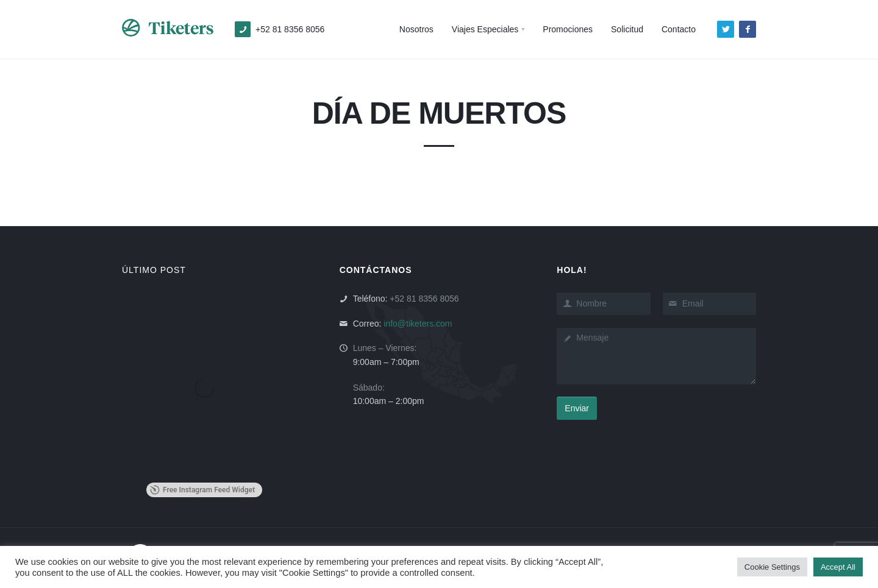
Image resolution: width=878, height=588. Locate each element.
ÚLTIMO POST (154, 270)
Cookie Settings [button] (772, 567)
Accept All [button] (838, 567)
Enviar (577, 408)
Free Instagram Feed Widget (202, 490)
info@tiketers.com (418, 324)
